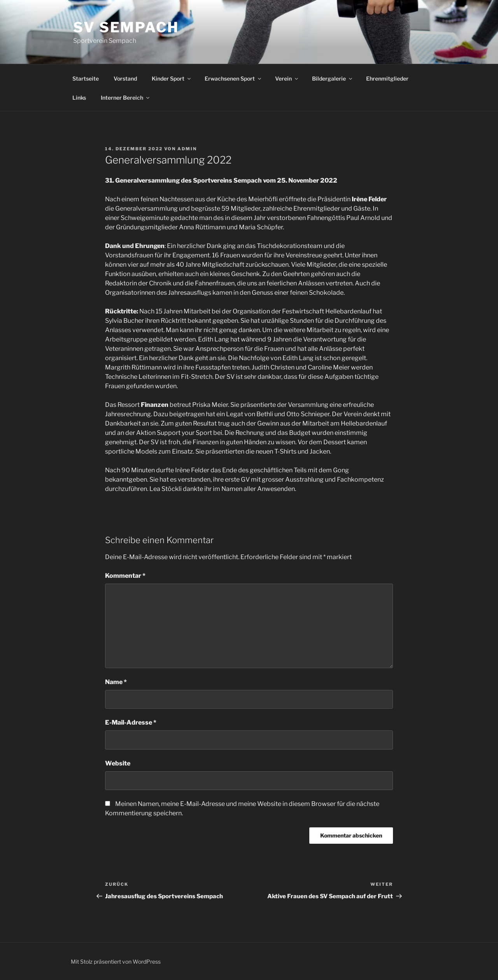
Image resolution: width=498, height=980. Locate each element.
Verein (287, 78)
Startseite (86, 78)
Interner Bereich (126, 98)
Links (79, 98)
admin (187, 149)
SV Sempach (126, 27)
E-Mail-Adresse (131, 722)
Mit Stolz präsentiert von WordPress (116, 962)
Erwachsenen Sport (233, 78)
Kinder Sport (172, 78)
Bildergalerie (333, 78)
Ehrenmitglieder (387, 78)
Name (116, 682)
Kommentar (125, 576)
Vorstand (125, 78)
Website (118, 763)
